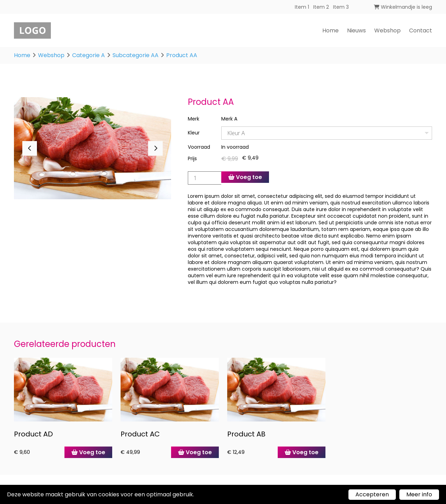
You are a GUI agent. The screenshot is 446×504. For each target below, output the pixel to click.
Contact (421, 30)
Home (330, 30)
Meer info (419, 494)
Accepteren (372, 494)
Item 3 (341, 7)
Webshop (387, 30)
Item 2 (321, 7)
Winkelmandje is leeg (403, 7)
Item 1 (302, 7)
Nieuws (356, 30)
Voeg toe (245, 177)
